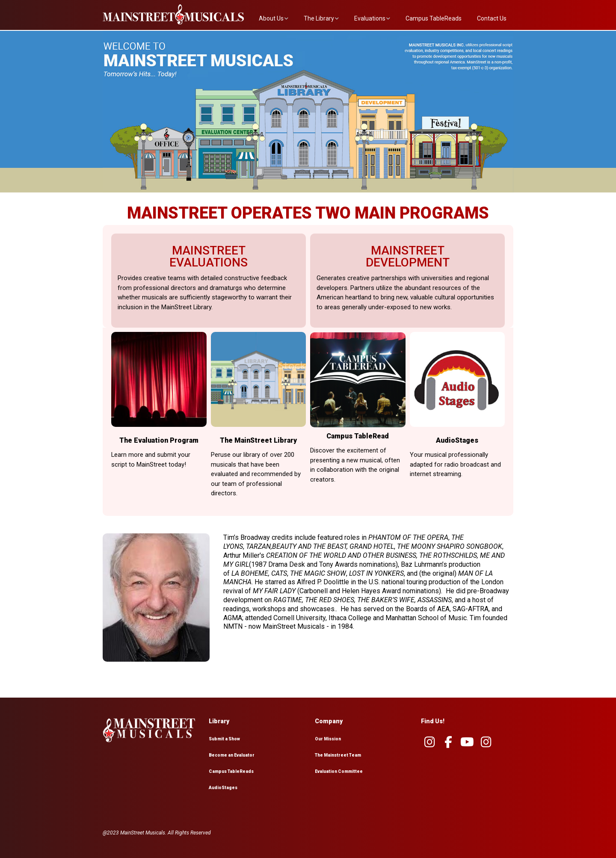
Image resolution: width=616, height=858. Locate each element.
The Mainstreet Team (338, 755)
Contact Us (492, 18)
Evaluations (370, 18)
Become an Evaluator (232, 755)
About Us (271, 18)
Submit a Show (224, 739)
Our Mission (328, 739)
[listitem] (164, 151)
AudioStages (223, 788)
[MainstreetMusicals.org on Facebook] (448, 742)
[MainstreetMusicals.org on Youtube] (467, 742)
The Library (319, 18)
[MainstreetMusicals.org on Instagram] (429, 742)
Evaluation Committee (339, 771)
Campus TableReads (434, 18)
